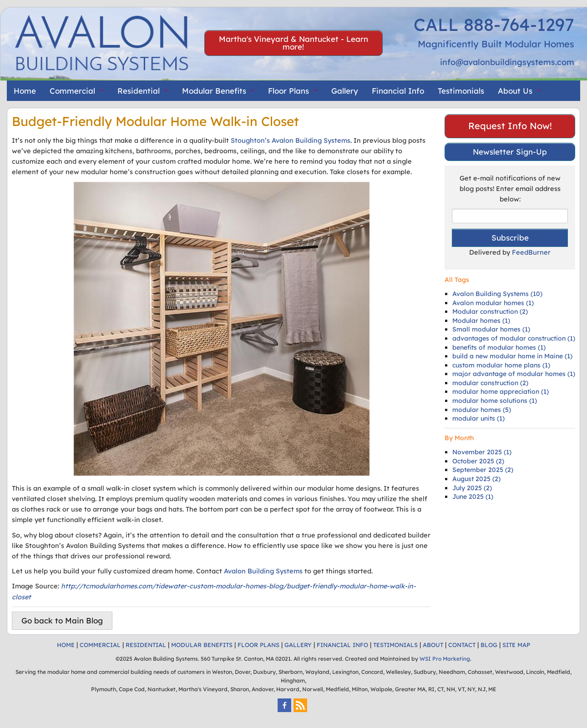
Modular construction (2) (490, 311)
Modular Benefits (214, 91)
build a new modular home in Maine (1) (512, 356)
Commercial (72, 91)
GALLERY (298, 645)
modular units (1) (478, 418)
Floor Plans (288, 91)
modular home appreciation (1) (501, 392)
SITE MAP (516, 645)
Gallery (345, 91)
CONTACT (462, 645)
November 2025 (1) (482, 452)
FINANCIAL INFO (342, 645)
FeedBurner (531, 252)
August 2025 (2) (476, 479)
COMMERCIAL (100, 645)
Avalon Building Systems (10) (497, 294)
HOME (66, 645)
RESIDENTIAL (146, 645)
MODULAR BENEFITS (202, 645)
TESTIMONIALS (395, 645)
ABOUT (433, 645)
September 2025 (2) (483, 470)
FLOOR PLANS (258, 645)
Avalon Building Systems (263, 571)
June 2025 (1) (473, 497)
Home (25, 91)
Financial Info (398, 91)
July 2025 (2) (472, 488)
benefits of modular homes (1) (499, 347)
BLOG (489, 645)
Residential (139, 91)
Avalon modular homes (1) (493, 303)
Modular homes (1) (481, 321)
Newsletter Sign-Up (510, 152)
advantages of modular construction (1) (514, 338)
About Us (515, 91)
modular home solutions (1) (495, 401)
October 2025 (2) (478, 461)
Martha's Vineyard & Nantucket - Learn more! (293, 43)
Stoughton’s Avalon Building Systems (291, 140)
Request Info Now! (510, 126)
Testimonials (461, 91)
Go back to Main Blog (62, 620)
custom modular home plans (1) (501, 365)
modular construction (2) (490, 383)
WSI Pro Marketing (445, 659)
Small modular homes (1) (491, 329)
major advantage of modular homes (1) (514, 374)
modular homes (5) (482, 410)
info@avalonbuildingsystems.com (507, 62)
